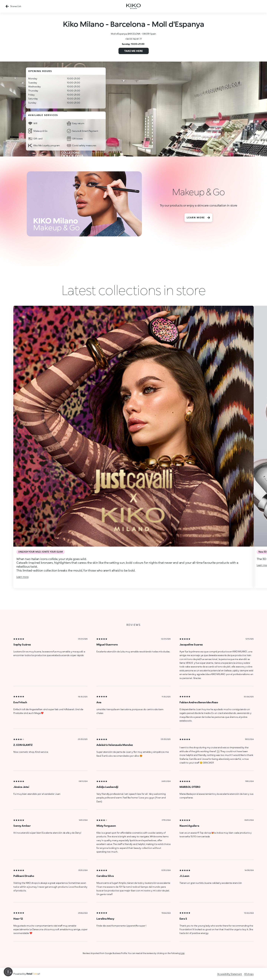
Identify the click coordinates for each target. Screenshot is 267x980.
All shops (249, 974)
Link (182, 953)
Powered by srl (27, 974)
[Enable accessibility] (8, 972)
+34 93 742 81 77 (133, 39)
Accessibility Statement (230, 974)
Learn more (198, 218)
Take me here (133, 51)
